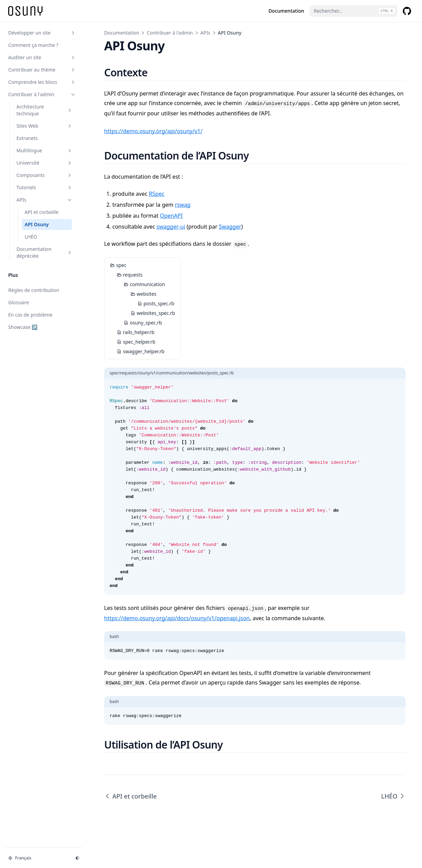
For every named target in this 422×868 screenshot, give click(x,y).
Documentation (122, 33)
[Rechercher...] (353, 11)
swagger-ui (171, 227)
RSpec (157, 194)
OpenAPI (171, 216)
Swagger (230, 227)
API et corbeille (131, 796)
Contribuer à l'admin (170, 33)
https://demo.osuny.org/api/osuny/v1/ (153, 131)
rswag (183, 205)
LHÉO (393, 796)
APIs (205, 33)
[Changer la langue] (38, 858)
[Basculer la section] (73, 33)
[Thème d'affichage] (77, 858)
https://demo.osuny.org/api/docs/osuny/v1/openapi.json (177, 618)
